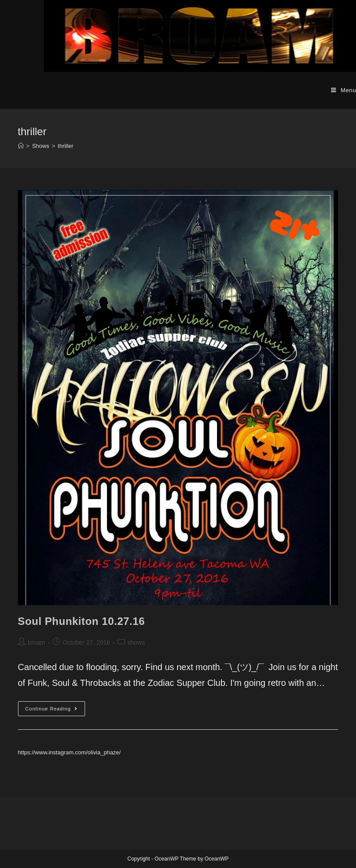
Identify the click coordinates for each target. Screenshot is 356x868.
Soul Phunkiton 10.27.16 (82, 621)
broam (37, 642)
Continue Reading (55, 711)
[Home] (21, 146)
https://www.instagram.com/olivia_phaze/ (69, 752)
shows (136, 642)
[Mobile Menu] (344, 90)
